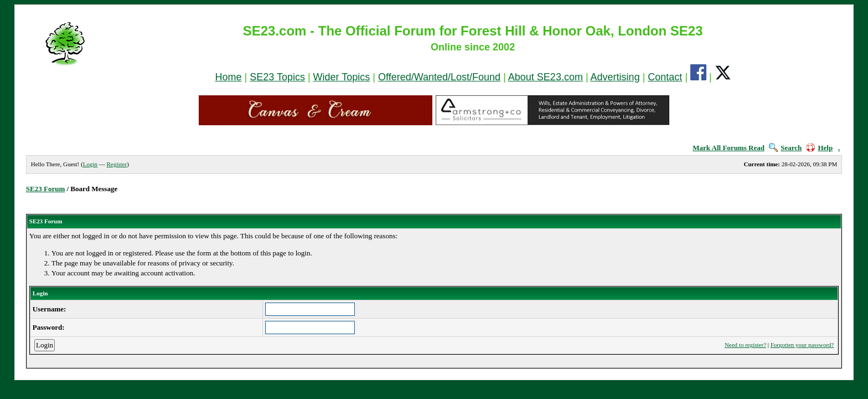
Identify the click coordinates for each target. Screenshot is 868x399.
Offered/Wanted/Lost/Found (439, 77)
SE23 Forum (45, 189)
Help (819, 148)
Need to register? (745, 345)
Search (785, 148)
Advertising (615, 77)
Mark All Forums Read (728, 148)
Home (228, 77)
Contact (665, 77)
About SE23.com (546, 77)
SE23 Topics (277, 77)
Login (90, 164)
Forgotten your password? (802, 345)
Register (117, 164)
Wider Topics (342, 77)
